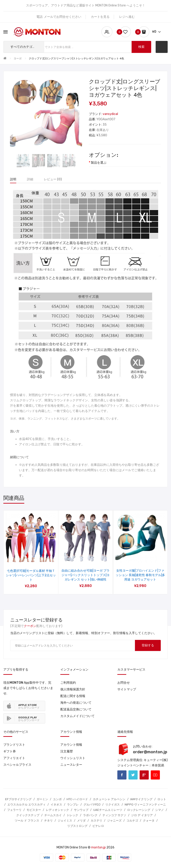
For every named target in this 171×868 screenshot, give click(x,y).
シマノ (160, 810)
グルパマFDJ (92, 805)
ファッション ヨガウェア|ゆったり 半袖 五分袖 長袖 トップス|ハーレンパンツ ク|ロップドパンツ (31, 575)
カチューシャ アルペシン (109, 799)
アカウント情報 (71, 745)
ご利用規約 (68, 683)
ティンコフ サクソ (114, 815)
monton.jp (98, 847)
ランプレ (73, 805)
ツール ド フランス (27, 821)
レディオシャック (57, 810)
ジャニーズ (114, 821)
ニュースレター (71, 765)
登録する (148, 645)
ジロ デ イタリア (142, 815)
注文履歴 (67, 751)
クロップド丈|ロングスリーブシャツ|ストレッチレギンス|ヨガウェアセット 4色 (76, 58)
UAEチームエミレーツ (108, 810)
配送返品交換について (76, 709)
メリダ (81, 821)
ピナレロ (98, 826)
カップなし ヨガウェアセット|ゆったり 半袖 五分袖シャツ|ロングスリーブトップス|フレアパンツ (86, 575)
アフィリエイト (14, 758)
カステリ (96, 821)
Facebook (122, 775)
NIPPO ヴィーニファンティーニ (145, 805)
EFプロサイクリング (18, 799)
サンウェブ (81, 810)
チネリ (48, 821)
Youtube (155, 775)
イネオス (56, 805)
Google (144, 775)
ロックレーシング (139, 810)
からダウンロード (29, 706)
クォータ (149, 821)
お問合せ (124, 683)
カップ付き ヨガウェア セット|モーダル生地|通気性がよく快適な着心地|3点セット (140, 575)
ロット (162, 799)
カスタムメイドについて (77, 716)
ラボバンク (90, 815)
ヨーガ (18, 58)
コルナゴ (132, 821)
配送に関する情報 (73, 696)
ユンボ (57, 799)
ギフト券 (10, 751)
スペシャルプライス (17, 765)
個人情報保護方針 (73, 689)
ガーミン (42, 799)
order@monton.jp (150, 752)
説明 (13, 179)
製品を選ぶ (99, 163)
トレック (72, 815)
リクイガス (113, 805)
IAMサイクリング (141, 799)
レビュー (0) (53, 179)
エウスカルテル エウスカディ (26, 805)
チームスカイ (53, 815)
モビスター (34, 810)
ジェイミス (65, 821)
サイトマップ (127, 689)
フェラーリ (14, 810)
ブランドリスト (14, 745)
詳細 (30, 179)
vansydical (110, 114)
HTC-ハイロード (77, 799)
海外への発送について (76, 703)
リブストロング (77, 826)
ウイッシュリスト (73, 758)
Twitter (133, 775)
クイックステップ (28, 815)
